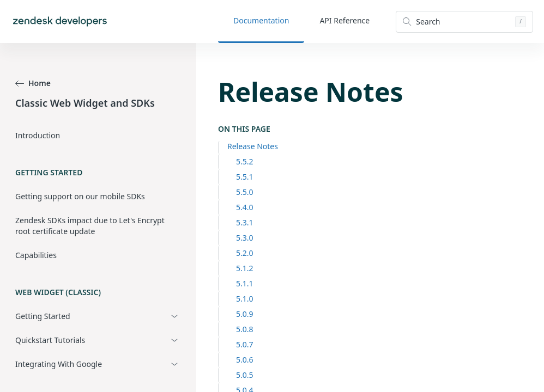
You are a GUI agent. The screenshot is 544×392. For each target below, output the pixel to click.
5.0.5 (245, 375)
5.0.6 (245, 360)
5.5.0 (245, 192)
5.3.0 (245, 238)
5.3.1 (245, 222)
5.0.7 (245, 344)
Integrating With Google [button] (59, 364)
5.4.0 (245, 207)
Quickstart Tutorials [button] (50, 340)
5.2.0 (245, 253)
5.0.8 (245, 329)
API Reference (344, 20)
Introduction (38, 135)
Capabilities (36, 255)
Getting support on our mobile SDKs (80, 196)
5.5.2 (245, 161)
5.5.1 (245, 177)
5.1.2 (245, 268)
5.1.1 (245, 283)
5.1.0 (245, 299)
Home (33, 83)
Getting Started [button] (43, 316)
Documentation (261, 20)
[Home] (60, 22)
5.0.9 (245, 314)
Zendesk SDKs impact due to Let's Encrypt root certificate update (90, 226)
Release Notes (253, 146)
